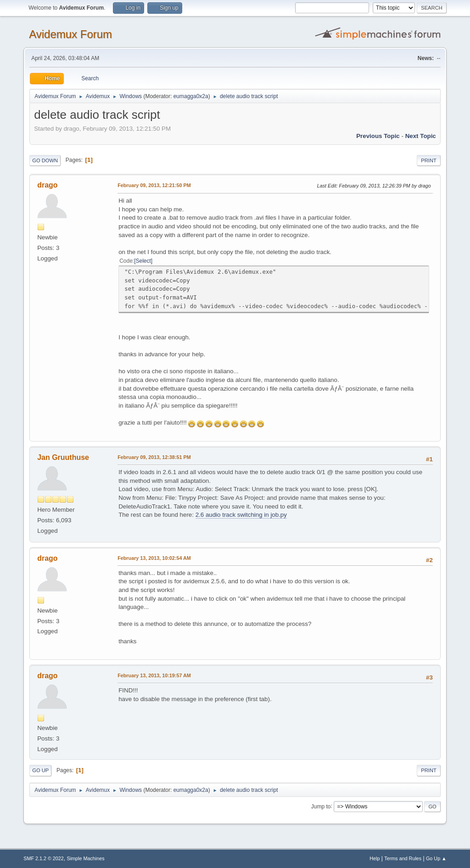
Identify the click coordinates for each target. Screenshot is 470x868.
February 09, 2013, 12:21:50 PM (154, 185)
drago (47, 185)
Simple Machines (86, 858)
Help (375, 858)
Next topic (421, 136)
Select (143, 261)
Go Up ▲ (436, 858)
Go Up (40, 770)
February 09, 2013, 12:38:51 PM (154, 457)
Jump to (321, 806)
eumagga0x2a (191, 96)
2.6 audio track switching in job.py (241, 515)
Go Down (45, 160)
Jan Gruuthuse (63, 457)
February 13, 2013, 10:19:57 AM (154, 675)
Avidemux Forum (70, 34)
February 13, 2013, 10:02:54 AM (154, 558)
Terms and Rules (403, 858)
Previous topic (378, 136)
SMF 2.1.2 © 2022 (44, 858)
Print (429, 160)
